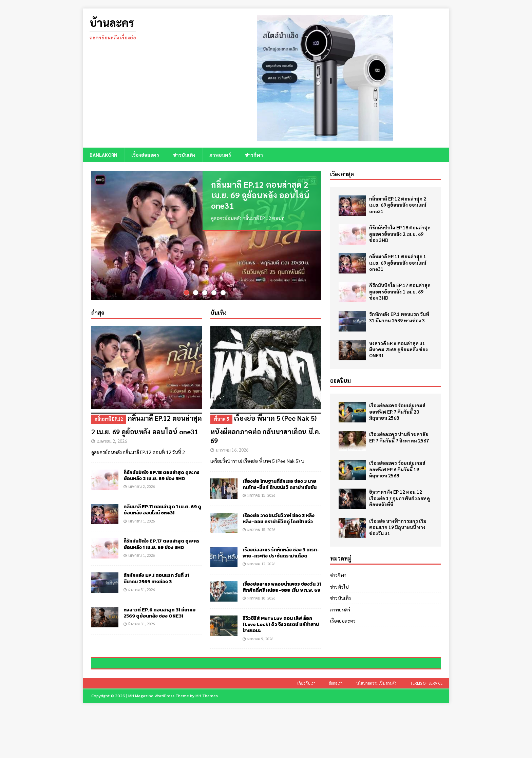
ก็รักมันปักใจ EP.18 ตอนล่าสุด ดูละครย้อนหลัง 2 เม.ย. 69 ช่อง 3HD (161, 475)
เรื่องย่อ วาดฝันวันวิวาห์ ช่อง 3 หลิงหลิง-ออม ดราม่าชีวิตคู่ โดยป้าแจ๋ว (279, 518)
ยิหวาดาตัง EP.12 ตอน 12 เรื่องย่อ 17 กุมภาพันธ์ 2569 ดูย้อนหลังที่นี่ (400, 498)
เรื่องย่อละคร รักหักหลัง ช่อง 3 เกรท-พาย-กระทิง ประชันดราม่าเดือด (281, 552)
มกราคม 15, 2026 (261, 494)
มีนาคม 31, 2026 (142, 588)
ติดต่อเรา (336, 730)
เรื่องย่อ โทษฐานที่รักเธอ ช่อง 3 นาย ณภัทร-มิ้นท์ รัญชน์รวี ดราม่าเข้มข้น (280, 483)
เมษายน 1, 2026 (142, 520)
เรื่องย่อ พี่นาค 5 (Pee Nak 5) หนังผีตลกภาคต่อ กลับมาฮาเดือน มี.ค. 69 (266, 428)
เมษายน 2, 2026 (112, 440)
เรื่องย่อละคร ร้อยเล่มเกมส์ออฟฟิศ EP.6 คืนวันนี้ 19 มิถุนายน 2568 (397, 469)
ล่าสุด (98, 312)
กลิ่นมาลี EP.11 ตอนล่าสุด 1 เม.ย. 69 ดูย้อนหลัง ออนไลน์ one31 (162, 509)
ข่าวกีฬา (254, 155)
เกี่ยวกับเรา (306, 730)
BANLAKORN (103, 155)
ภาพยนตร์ (220, 155)
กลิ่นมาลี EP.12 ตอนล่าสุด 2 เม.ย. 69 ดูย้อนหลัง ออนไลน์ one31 (260, 195)
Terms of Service (426, 730)
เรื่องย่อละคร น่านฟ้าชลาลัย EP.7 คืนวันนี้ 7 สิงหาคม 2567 (399, 437)
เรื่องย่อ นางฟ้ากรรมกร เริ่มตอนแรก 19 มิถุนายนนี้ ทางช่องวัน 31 (398, 527)
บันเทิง (218, 312)
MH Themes (207, 743)
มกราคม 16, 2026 (232, 449)
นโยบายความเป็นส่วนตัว (376, 730)
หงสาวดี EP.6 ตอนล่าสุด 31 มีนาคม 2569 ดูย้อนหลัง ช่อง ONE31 (159, 612)
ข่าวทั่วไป (339, 586)
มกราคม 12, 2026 (261, 563)
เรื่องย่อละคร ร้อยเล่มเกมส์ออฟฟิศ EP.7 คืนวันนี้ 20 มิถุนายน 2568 (397, 411)
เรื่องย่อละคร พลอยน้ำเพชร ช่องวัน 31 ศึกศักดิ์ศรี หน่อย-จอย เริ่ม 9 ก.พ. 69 (282, 586)
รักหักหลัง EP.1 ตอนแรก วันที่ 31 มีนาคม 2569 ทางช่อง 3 (156, 577)
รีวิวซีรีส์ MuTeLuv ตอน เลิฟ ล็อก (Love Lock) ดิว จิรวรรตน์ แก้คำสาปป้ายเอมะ (281, 623)
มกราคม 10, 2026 (261, 597)
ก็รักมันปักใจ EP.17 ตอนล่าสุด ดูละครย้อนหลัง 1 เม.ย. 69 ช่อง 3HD (161, 543)
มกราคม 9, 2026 (260, 637)
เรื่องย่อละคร (145, 155)
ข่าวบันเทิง (184, 155)
